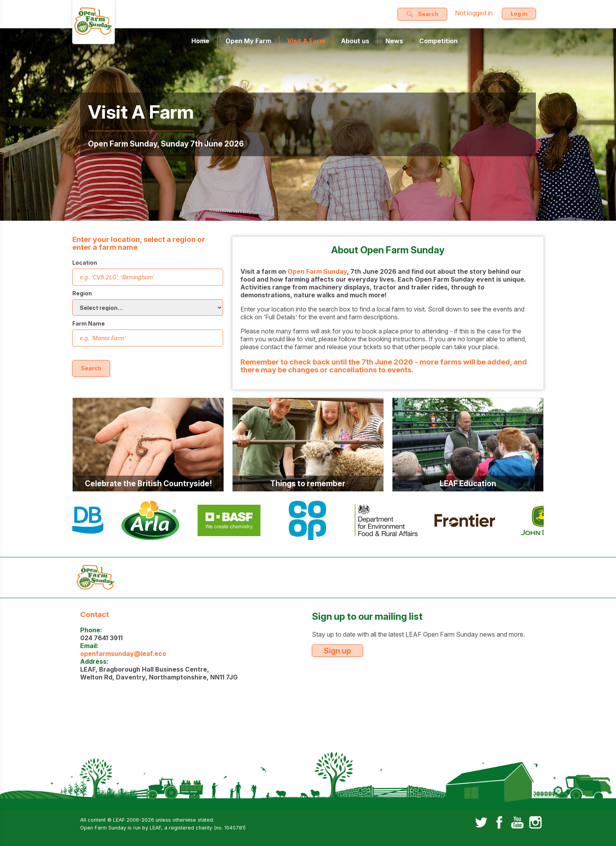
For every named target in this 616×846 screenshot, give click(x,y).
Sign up (337, 651)
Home (200, 41)
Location (85, 263)
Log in (519, 14)
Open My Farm (248, 41)
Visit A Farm (306, 41)
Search (91, 368)
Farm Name (89, 323)
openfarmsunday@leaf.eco (123, 654)
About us (355, 41)
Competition (438, 41)
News (394, 41)
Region (82, 293)
